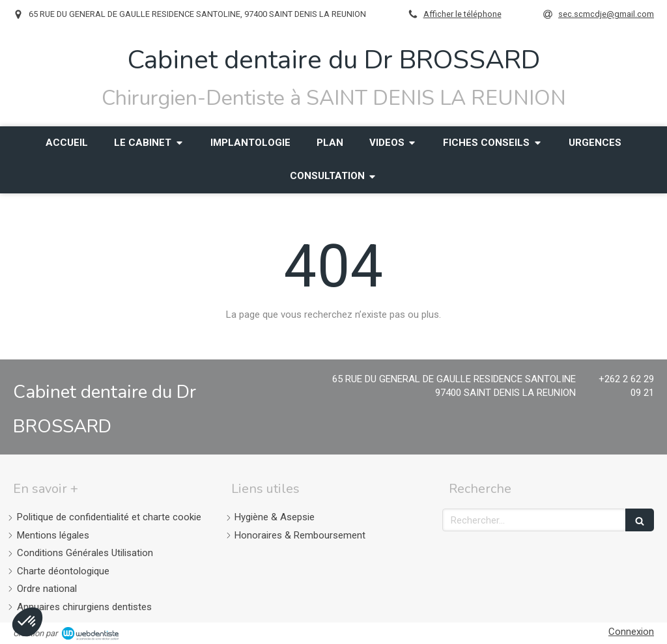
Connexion (631, 632)
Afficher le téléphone (462, 14)
